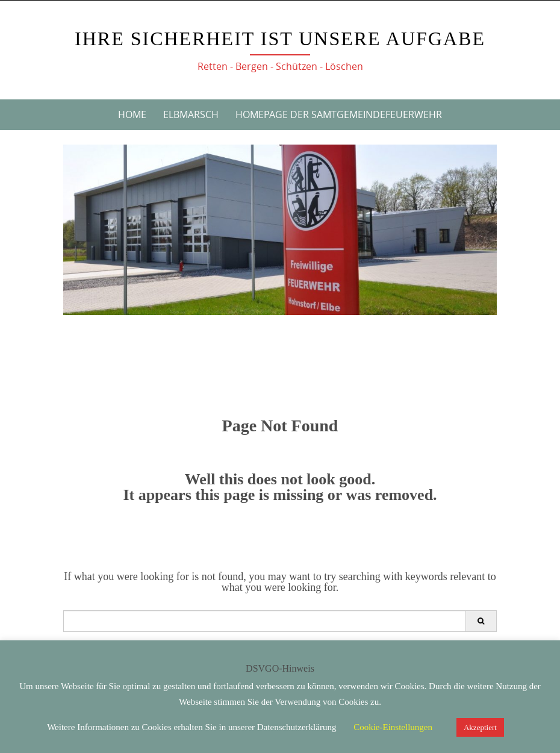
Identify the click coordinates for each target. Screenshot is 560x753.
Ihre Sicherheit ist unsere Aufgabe (280, 39)
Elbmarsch (191, 114)
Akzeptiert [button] (480, 727)
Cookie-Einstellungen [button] (393, 727)
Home (132, 114)
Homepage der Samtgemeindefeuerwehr (339, 114)
